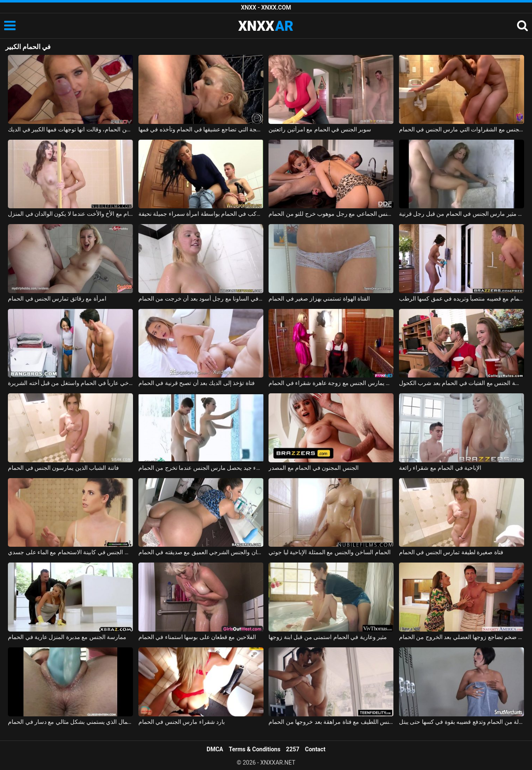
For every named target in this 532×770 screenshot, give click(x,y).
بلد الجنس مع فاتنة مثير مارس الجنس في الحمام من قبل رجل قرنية (462, 214)
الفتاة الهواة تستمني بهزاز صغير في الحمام (319, 299)
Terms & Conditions (255, 749)
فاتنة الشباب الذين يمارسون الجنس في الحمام (63, 468)
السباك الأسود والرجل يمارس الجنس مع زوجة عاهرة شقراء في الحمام (331, 383)
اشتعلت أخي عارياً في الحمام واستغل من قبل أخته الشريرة (70, 383)
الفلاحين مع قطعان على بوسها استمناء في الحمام (197, 637)
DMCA (215, 749)
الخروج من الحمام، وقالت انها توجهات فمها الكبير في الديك (70, 129)
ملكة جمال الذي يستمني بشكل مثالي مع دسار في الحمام (70, 722)
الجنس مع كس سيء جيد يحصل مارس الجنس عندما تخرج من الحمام (201, 468)
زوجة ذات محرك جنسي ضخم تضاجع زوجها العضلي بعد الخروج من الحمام (462, 637)
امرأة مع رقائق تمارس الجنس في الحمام (57, 299)
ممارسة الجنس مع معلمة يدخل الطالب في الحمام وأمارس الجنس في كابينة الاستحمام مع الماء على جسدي (70, 552)
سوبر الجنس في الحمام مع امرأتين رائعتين (320, 129)
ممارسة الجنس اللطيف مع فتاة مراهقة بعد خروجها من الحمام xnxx (331, 722)
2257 (293, 749)
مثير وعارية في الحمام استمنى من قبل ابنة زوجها (328, 637)
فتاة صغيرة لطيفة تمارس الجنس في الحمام (451, 552)
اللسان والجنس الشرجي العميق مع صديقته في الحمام (201, 552)
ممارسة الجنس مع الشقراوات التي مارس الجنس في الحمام (462, 129)
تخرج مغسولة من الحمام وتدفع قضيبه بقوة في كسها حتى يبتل (462, 722)
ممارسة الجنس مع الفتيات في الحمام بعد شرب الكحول (462, 383)
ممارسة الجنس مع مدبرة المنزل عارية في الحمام (67, 637)
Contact (315, 749)
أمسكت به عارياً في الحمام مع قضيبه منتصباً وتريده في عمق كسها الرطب (462, 299)
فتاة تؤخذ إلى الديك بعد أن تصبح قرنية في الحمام (197, 383)
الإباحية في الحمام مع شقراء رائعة (440, 468)
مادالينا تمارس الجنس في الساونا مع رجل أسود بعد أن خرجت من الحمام (201, 299)
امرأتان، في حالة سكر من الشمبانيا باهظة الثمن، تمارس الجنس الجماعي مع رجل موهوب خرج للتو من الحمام (331, 214)
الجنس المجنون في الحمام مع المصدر (313, 468)
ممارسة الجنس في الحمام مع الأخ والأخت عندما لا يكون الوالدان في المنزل (70, 214)
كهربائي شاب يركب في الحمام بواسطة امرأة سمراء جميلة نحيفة (201, 214)
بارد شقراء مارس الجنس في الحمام (182, 722)
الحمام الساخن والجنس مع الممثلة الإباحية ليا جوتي (329, 552)
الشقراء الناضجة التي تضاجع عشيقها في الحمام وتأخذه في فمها (201, 129)
